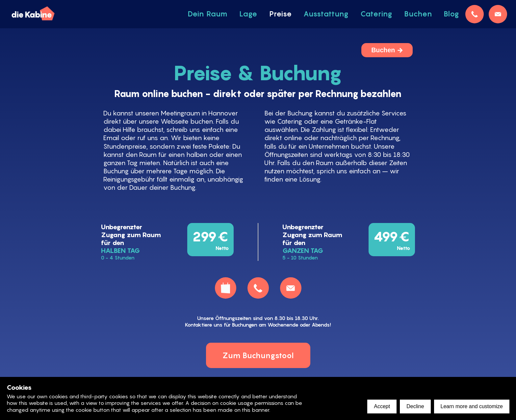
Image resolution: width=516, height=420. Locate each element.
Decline (415, 406)
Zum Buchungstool (258, 355)
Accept (382, 406)
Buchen (383, 50)
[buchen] (226, 288)
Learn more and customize (472, 406)
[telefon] (475, 14)
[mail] (498, 14)
